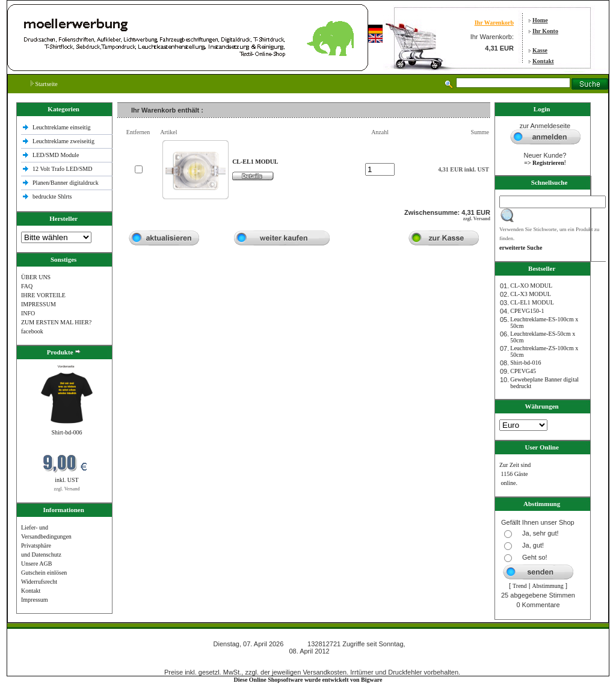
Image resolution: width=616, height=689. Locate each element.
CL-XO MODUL (531, 286)
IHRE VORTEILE (43, 295)
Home (540, 20)
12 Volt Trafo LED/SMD (62, 169)
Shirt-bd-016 (525, 363)
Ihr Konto (545, 31)
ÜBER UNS (36, 277)
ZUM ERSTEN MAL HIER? (56, 322)
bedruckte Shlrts (52, 196)
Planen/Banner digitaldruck (66, 183)
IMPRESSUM (38, 304)
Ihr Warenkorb (494, 23)
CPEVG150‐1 (527, 311)
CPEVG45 (523, 371)
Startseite (44, 84)
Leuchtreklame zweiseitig (64, 141)
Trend (520, 586)
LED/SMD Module (56, 155)
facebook (32, 331)
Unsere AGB (36, 564)
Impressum (34, 600)
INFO (28, 313)
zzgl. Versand (67, 489)
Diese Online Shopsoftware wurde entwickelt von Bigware (308, 680)
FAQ (27, 286)
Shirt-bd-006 (66, 432)
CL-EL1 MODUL (532, 302)
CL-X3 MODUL (531, 294)
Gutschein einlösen (44, 573)
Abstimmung (548, 586)
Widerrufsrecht (39, 582)
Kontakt (543, 61)
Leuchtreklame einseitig (62, 127)
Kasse (540, 50)
